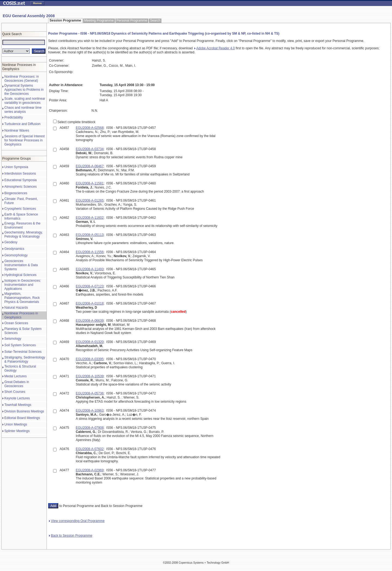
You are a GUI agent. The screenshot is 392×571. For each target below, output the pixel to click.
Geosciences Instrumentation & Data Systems (21, 265)
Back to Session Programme (71, 536)
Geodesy (11, 242)
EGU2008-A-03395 (90, 359)
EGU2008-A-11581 (90, 183)
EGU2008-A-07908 (90, 428)
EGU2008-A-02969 (90, 470)
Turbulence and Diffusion (22, 124)
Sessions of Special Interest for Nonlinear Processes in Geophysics (24, 140)
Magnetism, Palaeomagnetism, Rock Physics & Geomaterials (22, 298)
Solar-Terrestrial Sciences (23, 352)
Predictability (14, 117)
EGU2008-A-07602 (90, 449)
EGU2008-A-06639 (90, 321)
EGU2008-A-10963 (90, 411)
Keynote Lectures (17, 398)
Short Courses (15, 392)
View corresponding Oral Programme (77, 521)
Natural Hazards (16, 308)
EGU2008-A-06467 (90, 166)
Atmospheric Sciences (21, 187)
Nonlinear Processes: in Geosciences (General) (22, 79)
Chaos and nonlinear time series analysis (23, 110)
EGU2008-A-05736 (90, 393)
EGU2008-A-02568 (90, 128)
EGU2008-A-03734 (90, 149)
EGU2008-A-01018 (90, 303)
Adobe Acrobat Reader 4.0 (215, 48)
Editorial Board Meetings (22, 418)
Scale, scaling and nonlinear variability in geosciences (25, 101)
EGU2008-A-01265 (90, 201)
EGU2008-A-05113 (90, 235)
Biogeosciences (16, 193)
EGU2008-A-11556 (90, 252)
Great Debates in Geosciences (17, 384)
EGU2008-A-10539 (90, 376)
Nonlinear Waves (17, 130)
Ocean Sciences (16, 323)
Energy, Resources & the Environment (22, 225)
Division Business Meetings (24, 411)
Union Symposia (16, 167)
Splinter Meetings (17, 431)
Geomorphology (16, 255)
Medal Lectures (16, 376)
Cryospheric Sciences (20, 209)
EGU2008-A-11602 (90, 218)
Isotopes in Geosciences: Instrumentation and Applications (23, 285)
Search (155, 20)
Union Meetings (16, 424)
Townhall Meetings (18, 405)
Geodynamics (14, 249)
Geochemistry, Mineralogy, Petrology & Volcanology (24, 234)
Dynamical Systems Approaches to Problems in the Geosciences (24, 90)
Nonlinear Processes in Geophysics (21, 315)
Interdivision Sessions (20, 174)
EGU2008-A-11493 (90, 269)
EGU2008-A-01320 (90, 342)
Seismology (13, 339)
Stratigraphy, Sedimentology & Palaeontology (25, 359)
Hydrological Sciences (20, 275)
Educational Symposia (21, 180)
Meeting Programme (99, 20)
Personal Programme (132, 20)
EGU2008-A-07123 (90, 286)
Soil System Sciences (20, 345)
